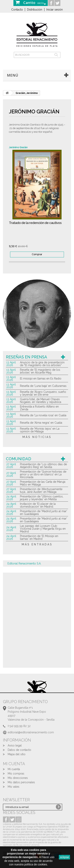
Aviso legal (15, 745)
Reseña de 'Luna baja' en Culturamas (43, 386)
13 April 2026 (11, 364)
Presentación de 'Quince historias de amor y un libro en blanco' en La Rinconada (43, 474)
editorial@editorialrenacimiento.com (31, 732)
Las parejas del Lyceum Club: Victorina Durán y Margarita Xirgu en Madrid (43, 529)
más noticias (37, 437)
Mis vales (14, 787)
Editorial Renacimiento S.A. (24, 563)
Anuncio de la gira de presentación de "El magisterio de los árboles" (42, 364)
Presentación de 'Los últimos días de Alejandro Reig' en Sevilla (43, 466)
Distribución (35, 10)
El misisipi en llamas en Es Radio (41, 379)
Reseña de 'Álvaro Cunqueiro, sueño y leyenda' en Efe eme (43, 393)
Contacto (17, 10)
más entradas (37, 544)
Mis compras (16, 774)
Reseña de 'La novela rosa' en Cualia (43, 415)
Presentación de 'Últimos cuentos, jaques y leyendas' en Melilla (42, 498)
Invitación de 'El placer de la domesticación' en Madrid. (38, 505)
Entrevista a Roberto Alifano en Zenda (39, 408)
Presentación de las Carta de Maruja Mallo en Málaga (43, 483)
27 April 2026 (11, 466)
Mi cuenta (14, 769)
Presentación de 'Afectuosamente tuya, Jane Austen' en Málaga (41, 490)
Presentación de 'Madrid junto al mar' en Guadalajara (44, 513)
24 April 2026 (11, 498)
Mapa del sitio (17, 754)
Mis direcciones (18, 778)
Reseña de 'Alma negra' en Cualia (41, 423)
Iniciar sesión (55, 10)
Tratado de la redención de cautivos (35, 223)
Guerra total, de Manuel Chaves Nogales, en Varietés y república (41, 401)
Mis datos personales (21, 782)
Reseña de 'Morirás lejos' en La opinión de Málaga (40, 430)
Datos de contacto (19, 750)
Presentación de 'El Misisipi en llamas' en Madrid (39, 537)
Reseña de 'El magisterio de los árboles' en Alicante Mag (40, 371)
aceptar (64, 857)
